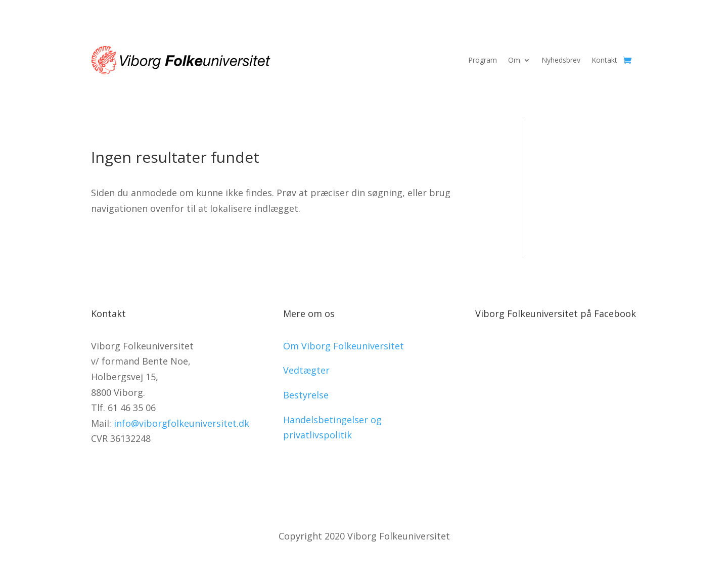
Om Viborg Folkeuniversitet (344, 346)
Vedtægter (306, 370)
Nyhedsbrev (561, 60)
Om (514, 60)
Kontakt (604, 60)
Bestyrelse (306, 395)
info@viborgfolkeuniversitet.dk (181, 423)
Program (483, 60)
